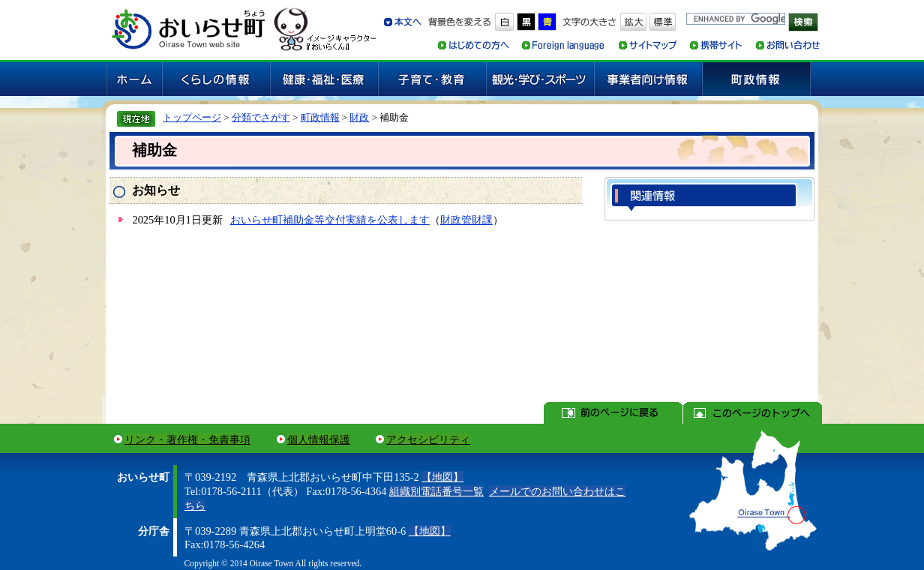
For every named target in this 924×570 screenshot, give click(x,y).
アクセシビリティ (428, 439)
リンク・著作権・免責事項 (187, 439)
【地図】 (442, 477)
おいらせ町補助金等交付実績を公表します (330, 220)
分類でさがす (261, 117)
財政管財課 (466, 220)
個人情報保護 (319, 439)
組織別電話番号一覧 (436, 491)
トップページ (192, 117)
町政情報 (320, 117)
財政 (359, 117)
